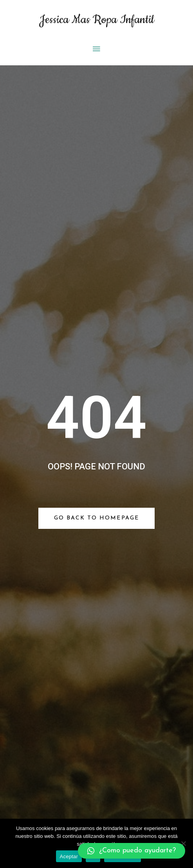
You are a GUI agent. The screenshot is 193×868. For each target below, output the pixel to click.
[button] (132, 851)
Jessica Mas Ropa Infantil (96, 20)
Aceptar (69, 856)
